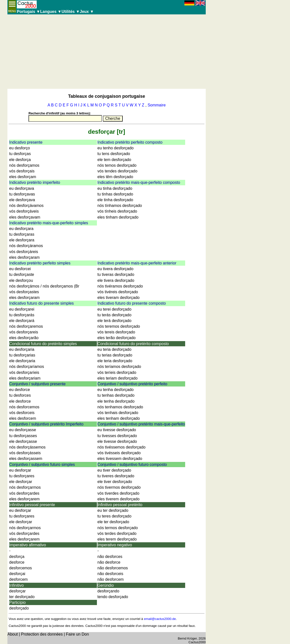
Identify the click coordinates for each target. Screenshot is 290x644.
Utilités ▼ (71, 12)
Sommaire (157, 105)
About (13, 634)
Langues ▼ (51, 12)
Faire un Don (77, 634)
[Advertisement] (107, 52)
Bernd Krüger (187, 638)
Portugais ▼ (29, 12)
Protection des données (42, 634)
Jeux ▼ (87, 12)
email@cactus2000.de (160, 619)
